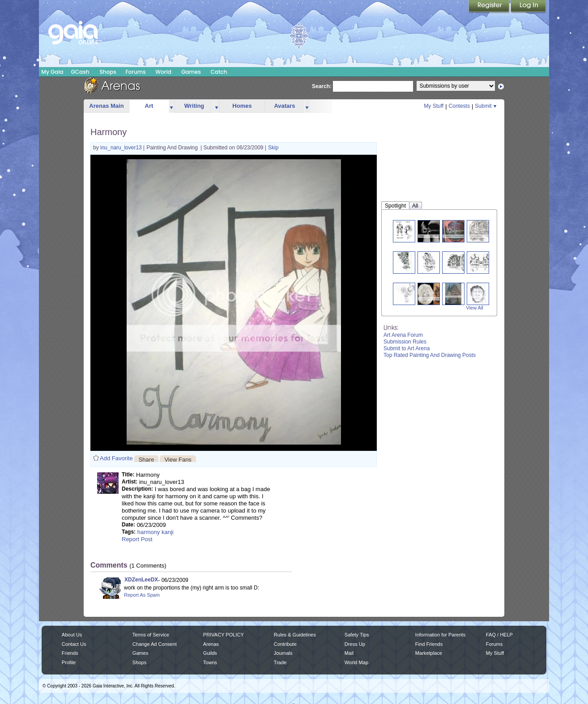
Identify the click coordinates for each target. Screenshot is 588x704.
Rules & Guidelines (295, 635)
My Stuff (434, 106)
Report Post (137, 539)
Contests (459, 106)
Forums (135, 72)
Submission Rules (405, 342)
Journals (283, 653)
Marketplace (429, 653)
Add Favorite (116, 458)
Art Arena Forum (403, 335)
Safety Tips (357, 635)
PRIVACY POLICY (224, 635)
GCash (80, 72)
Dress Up (355, 644)
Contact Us (74, 644)
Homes (242, 106)
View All (475, 308)
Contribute (285, 644)
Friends (70, 653)
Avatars (284, 106)
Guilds (210, 653)
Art (149, 106)
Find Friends (429, 644)
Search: (322, 86)
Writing (194, 106)
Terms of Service (151, 635)
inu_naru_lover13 (122, 148)
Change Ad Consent (155, 644)
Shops (108, 72)
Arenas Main (106, 106)
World (163, 72)
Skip (273, 148)
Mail (349, 653)
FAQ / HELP (499, 635)
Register (490, 7)
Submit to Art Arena (407, 348)
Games (191, 72)
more (171, 106)
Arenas (211, 644)
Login (528, 7)
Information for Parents (440, 635)
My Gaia (52, 72)
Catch (219, 72)
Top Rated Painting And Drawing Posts (430, 355)
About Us (72, 635)
